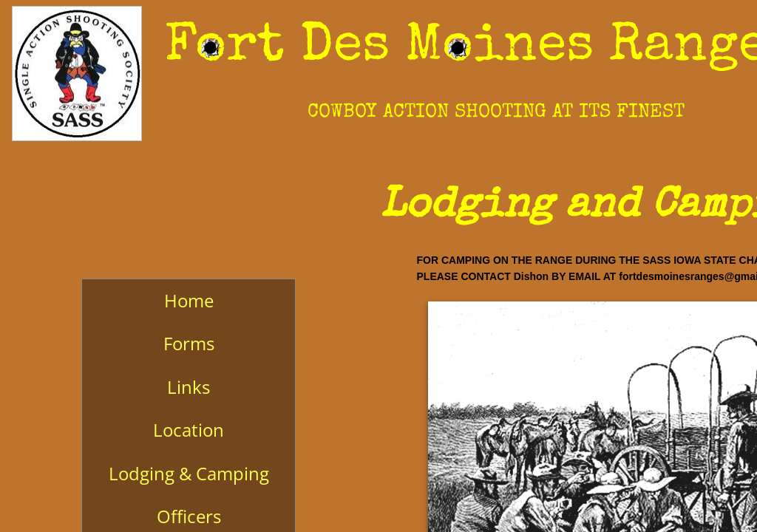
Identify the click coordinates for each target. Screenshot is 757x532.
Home (189, 300)
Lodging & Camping (189, 473)
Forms (189, 343)
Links (189, 387)
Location (189, 430)
